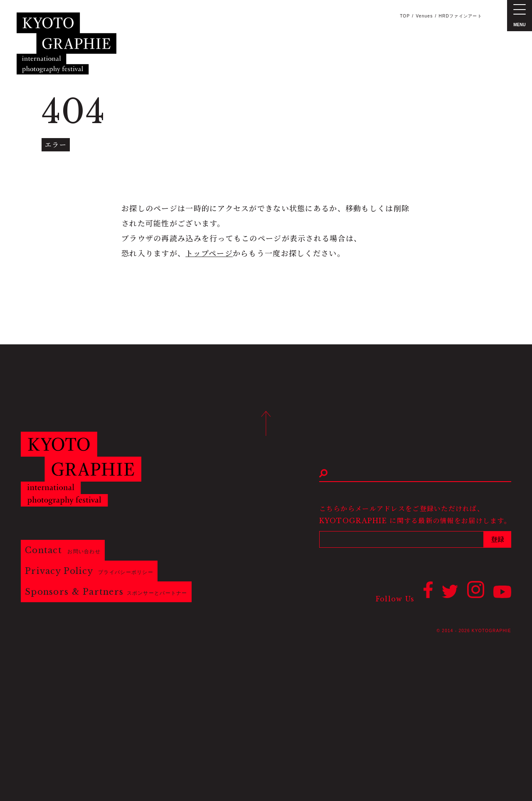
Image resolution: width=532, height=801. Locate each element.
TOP (405, 16)
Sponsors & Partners (106, 592)
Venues (424, 16)
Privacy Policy (89, 571)
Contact (63, 550)
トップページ (209, 254)
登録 (498, 539)
